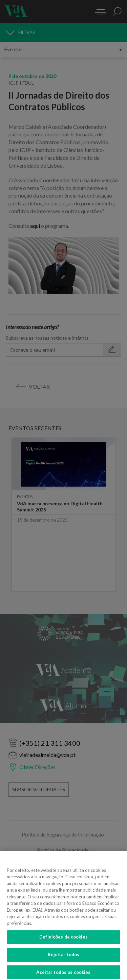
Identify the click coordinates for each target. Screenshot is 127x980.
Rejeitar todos (64, 958)
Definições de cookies (63, 940)
